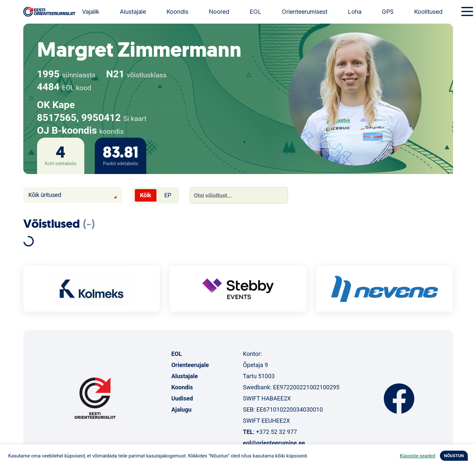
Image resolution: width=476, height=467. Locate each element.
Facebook (399, 399)
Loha (355, 12)
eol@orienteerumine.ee (274, 443)
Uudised (182, 398)
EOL (256, 12)
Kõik (146, 195)
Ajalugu (181, 409)
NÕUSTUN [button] (454, 456)
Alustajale (133, 12)
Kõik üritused (45, 195)
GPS (388, 12)
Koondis (177, 12)
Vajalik (91, 12)
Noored (219, 12)
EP (168, 195)
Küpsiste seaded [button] (418, 456)
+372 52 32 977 (276, 432)
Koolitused (428, 12)
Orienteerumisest (305, 12)
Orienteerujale (190, 365)
